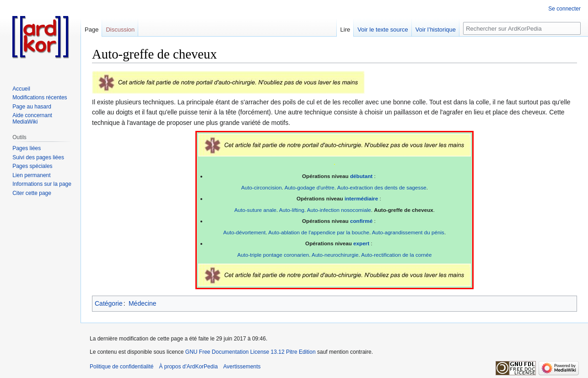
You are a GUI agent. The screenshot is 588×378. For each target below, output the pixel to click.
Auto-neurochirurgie (335, 255)
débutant (361, 176)
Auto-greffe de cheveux (404, 210)
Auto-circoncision (262, 187)
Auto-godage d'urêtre (310, 187)
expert (361, 243)
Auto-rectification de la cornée (396, 255)
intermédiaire (361, 198)
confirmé (361, 221)
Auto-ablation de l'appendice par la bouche (319, 232)
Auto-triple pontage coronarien (273, 255)
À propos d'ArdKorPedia (188, 367)
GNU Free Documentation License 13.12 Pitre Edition (251, 352)
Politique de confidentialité (121, 367)
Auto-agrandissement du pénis (408, 232)
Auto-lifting (292, 210)
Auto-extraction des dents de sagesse (382, 187)
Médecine (143, 303)
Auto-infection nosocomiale (339, 210)
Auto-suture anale (255, 210)
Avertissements (242, 367)
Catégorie (109, 303)
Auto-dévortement (245, 232)
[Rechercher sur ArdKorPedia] (522, 28)
